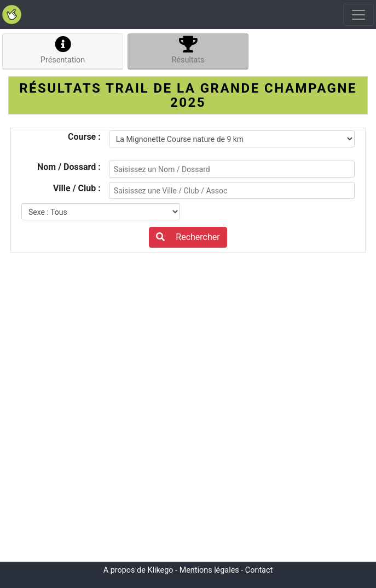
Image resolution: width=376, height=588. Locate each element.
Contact (259, 570)
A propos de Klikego (138, 570)
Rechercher (188, 237)
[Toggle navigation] (358, 15)
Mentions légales (209, 570)
